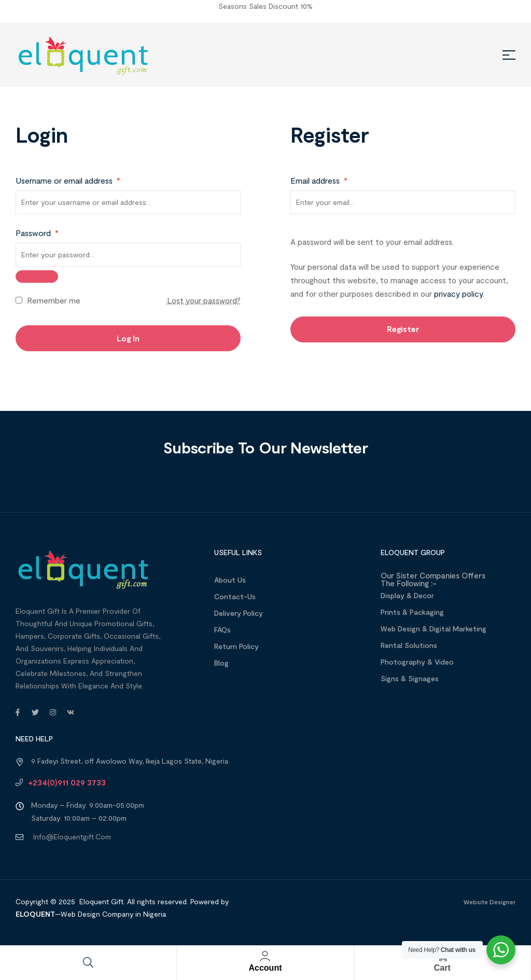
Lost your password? (204, 300)
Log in (128, 338)
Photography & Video (417, 662)
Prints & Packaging (412, 612)
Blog (221, 663)
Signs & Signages (410, 678)
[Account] (265, 956)
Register (403, 329)
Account (265, 968)
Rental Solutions (409, 645)
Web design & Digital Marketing (434, 629)
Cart (442, 968)
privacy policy (458, 294)
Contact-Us (235, 596)
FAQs (222, 630)
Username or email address (68, 180)
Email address (319, 180)
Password (37, 233)
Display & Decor (407, 595)
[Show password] (37, 277)
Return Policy (236, 646)
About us (230, 580)
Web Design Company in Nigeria (113, 914)
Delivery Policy (239, 613)
